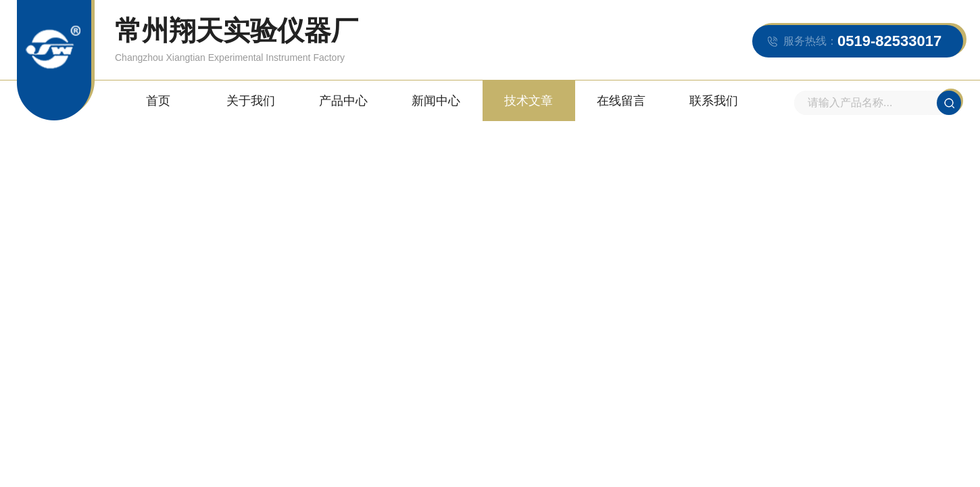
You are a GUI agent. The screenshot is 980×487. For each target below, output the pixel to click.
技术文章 (529, 101)
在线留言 (621, 101)
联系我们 (714, 101)
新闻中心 (436, 101)
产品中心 (343, 101)
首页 (158, 101)
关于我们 (251, 101)
